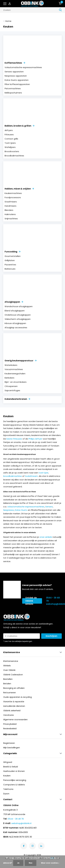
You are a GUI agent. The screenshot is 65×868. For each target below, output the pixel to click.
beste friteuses (14, 439)
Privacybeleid (10, 724)
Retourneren (10, 693)
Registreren (9, 743)
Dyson (6, 794)
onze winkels (46, 537)
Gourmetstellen (13, 256)
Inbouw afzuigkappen (15, 323)
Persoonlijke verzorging (15, 780)
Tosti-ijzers (10, 143)
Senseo (49, 507)
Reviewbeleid (10, 728)
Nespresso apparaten (16, 76)
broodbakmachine (12, 476)
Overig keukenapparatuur (21, 361)
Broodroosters (12, 151)
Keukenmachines (13, 193)
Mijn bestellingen (12, 748)
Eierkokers (9, 378)
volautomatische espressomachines (26, 507)
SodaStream (31, 476)
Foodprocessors (13, 197)
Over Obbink (9, 670)
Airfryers (9, 130)
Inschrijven (51, 636)
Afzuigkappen (14, 302)
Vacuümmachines (14, 369)
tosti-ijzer (44, 473)
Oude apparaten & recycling (17, 697)
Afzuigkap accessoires (16, 327)
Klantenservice (11, 661)
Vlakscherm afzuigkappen (18, 319)
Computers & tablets (14, 785)
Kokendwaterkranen (17, 399)
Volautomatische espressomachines (23, 67)
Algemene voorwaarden (15, 719)
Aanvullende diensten (14, 706)
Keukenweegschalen (15, 374)
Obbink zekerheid (12, 710)
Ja (18, 863)
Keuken (7, 776)
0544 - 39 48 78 (53, 599)
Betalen (7, 684)
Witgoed (8, 762)
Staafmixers (11, 202)
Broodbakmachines (14, 156)
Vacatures (9, 715)
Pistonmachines (13, 88)
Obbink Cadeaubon (13, 675)
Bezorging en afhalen (14, 688)
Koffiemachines (15, 63)
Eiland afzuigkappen (15, 311)
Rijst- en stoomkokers (16, 382)
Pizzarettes (10, 265)
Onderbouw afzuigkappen (18, 315)
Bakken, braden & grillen (19, 126)
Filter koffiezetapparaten (17, 84)
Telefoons (8, 789)
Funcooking (12, 252)
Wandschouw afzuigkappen (19, 306)
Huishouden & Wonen (14, 771)
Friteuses (9, 134)
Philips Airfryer (35, 439)
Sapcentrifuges (12, 390)
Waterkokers (11, 365)
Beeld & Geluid (11, 767)
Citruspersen (11, 386)
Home (8, 21)
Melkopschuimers (13, 93)
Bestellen (8, 679)
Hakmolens (10, 214)
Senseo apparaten (14, 72)
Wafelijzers (10, 147)
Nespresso (9, 510)
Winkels (7, 666)
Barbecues (10, 269)
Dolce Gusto (21, 510)
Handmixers (10, 206)
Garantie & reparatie (14, 701)
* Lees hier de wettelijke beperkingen (18, 641)
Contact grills (11, 139)
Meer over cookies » (50, 863)
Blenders (9, 210)
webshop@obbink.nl (54, 604)
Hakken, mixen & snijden (19, 189)
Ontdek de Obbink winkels (31, 601)
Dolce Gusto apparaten (17, 80)
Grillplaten (10, 260)
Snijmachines (11, 219)
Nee (31, 863)
